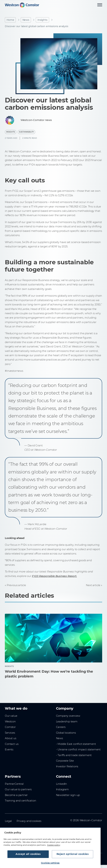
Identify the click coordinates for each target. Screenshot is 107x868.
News (26, 20)
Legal (8, 821)
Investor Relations (67, 766)
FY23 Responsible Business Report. (54, 576)
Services (10, 733)
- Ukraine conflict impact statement (78, 750)
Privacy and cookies (29, 821)
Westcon (10, 722)
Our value (11, 716)
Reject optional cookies (73, 854)
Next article (93, 585)
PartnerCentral (14, 784)
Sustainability (26, 132)
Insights (42, 20)
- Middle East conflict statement (76, 744)
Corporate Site (65, 761)
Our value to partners (18, 789)
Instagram (62, 789)
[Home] (22, 5)
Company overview (68, 716)
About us (11, 738)
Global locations (66, 733)
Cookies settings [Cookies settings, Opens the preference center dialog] (50, 863)
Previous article (16, 585)
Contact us (12, 744)
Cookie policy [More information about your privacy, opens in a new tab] (54, 845)
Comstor (10, 727)
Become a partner (16, 795)
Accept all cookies (28, 854)
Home (10, 20)
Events (9, 750)
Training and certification (20, 801)
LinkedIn (62, 784)
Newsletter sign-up (68, 795)
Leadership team (67, 722)
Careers (61, 727)
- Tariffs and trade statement (74, 755)
